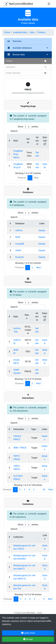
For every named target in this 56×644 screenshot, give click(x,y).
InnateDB (20, 244)
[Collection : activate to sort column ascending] (26, 537)
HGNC (18, 250)
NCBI (18, 237)
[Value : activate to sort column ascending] (29, 141)
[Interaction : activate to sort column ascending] (21, 429)
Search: (28, 131)
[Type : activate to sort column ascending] (35, 429)
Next (39, 268)
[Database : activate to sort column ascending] (24, 224)
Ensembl (20, 257)
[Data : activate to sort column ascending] (18, 141)
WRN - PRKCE (20, 448)
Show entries (28, 127)
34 (44, 490)
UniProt (19, 230)
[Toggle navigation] (49, 4)
